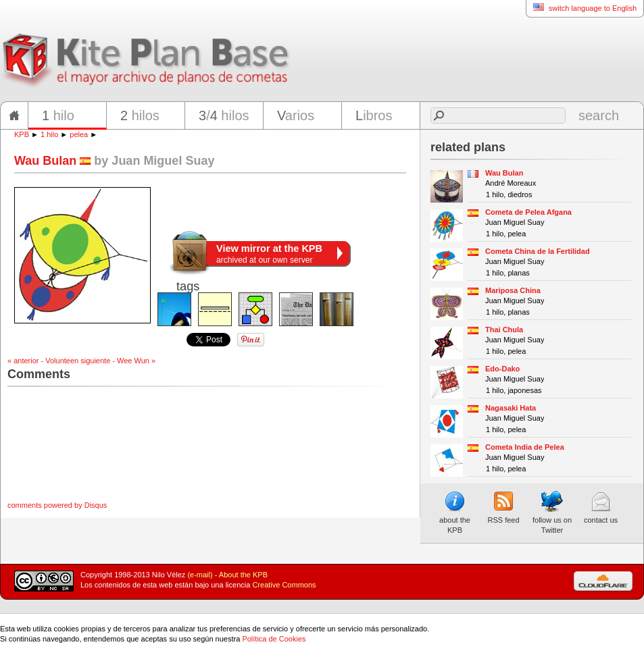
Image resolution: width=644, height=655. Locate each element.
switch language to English (581, 8)
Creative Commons (284, 585)
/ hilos (224, 115)
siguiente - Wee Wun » (118, 361)
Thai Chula (504, 330)
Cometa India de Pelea (525, 447)
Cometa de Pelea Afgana (528, 212)
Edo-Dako (502, 369)
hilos (140, 115)
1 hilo (49, 134)
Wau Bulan (504, 173)
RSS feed (503, 507)
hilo (58, 115)
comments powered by (57, 505)
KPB (22, 134)
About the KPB (243, 575)
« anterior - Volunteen (43, 361)
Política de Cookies (274, 639)
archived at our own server (269, 254)
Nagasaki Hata (511, 408)
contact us (601, 507)
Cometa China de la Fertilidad (538, 251)
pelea (79, 134)
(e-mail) (200, 575)
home (14, 115)
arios (296, 115)
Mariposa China (513, 290)
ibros (374, 115)
